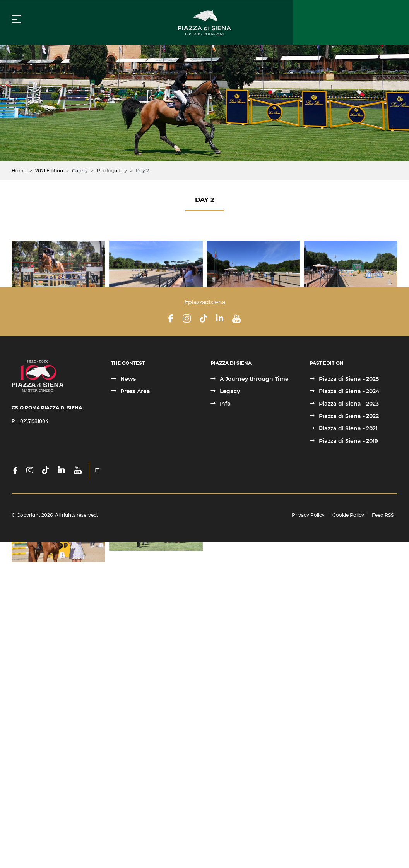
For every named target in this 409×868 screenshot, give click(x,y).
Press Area (134, 717)
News (127, 705)
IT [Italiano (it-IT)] (97, 796)
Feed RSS (383, 841)
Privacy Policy (308, 841)
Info (224, 730)
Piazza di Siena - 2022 (348, 742)
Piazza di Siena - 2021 (347, 755)
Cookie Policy (348, 841)
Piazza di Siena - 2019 (348, 767)
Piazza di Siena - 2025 (348, 705)
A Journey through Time (253, 705)
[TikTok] (203, 644)
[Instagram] (187, 644)
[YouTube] (236, 644)
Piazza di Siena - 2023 (348, 730)
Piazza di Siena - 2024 (348, 717)
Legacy (229, 717)
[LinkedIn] (220, 644)
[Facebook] (171, 644)
